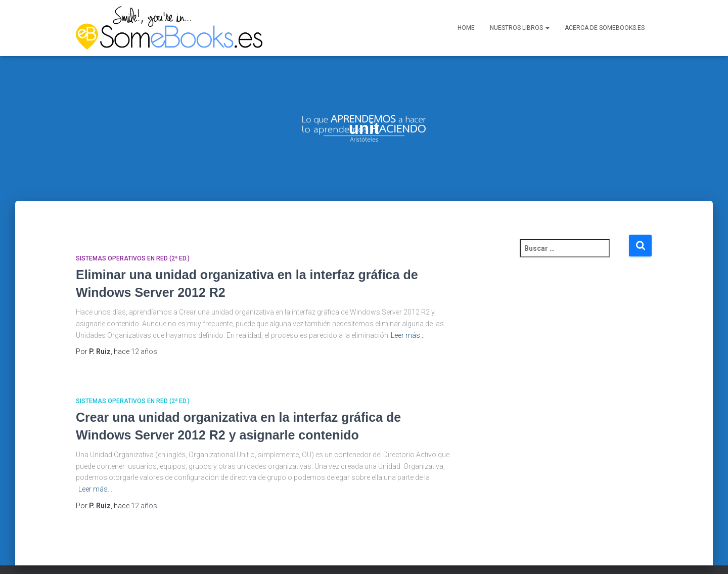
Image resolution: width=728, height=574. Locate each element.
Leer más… (408, 318)
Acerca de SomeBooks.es (605, 28)
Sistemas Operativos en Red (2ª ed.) (133, 242)
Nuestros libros (520, 28)
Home (466, 28)
